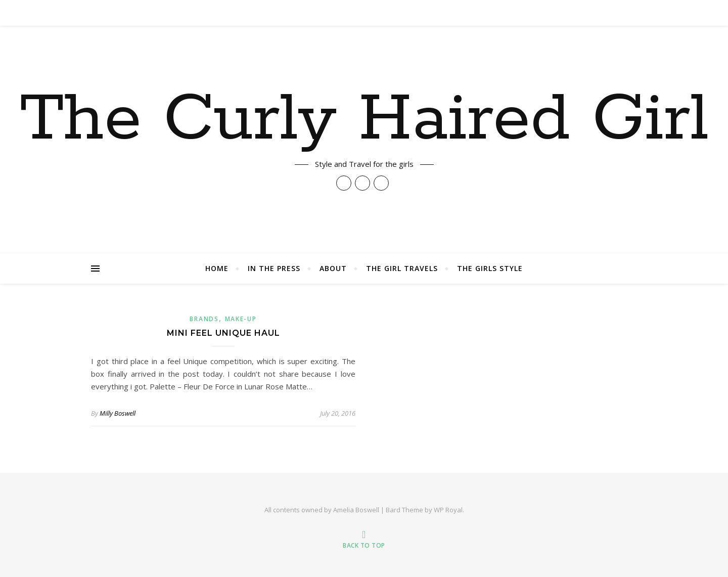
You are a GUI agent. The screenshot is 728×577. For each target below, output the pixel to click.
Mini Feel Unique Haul (223, 333)
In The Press (274, 268)
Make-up (241, 319)
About (333, 268)
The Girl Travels (402, 268)
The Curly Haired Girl (364, 120)
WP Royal (448, 510)
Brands (204, 319)
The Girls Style (490, 268)
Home (217, 268)
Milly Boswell (118, 413)
